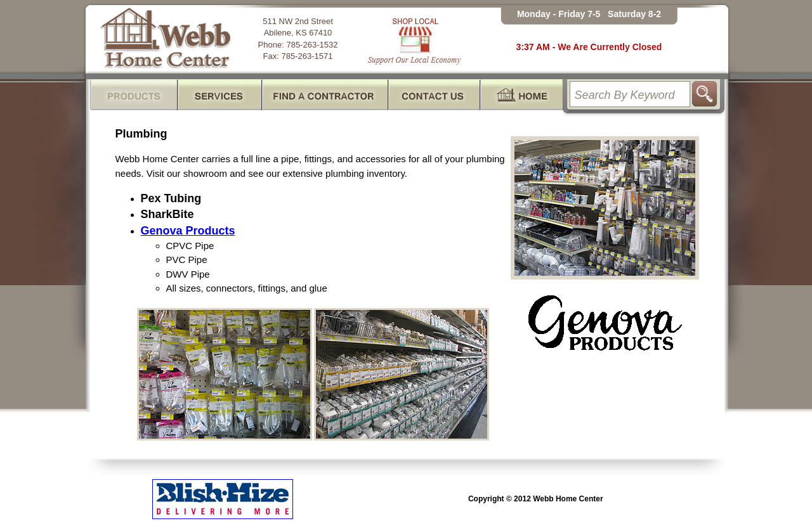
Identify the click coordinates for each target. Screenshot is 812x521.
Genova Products (188, 231)
